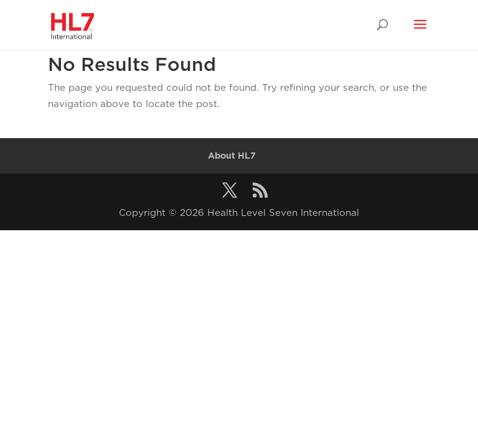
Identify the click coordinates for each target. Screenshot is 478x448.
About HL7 (232, 156)
